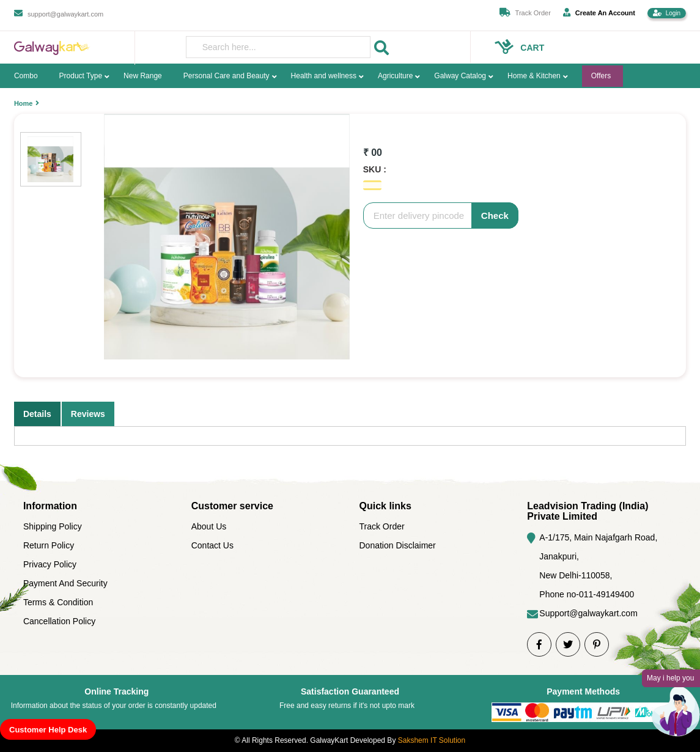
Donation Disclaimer (398, 545)
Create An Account (599, 12)
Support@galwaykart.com (588, 613)
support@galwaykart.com (65, 14)
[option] (227, 237)
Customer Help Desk (48, 730)
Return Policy (49, 545)
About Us (209, 526)
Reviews (88, 414)
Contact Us (212, 545)
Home (24, 103)
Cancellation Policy (59, 621)
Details (37, 414)
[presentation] (278, 47)
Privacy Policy (50, 564)
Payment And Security (65, 583)
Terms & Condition (58, 602)
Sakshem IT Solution (432, 740)
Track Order (533, 13)
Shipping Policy (53, 526)
